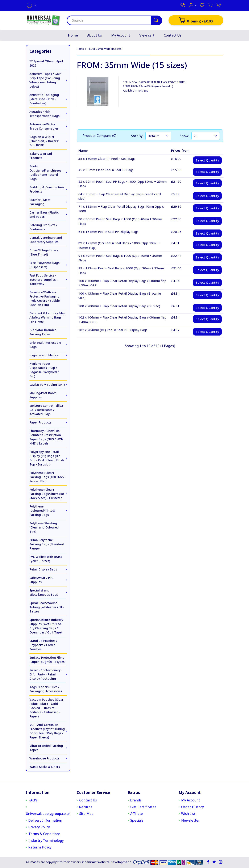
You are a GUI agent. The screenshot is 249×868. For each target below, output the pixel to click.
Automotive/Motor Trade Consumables (44, 126)
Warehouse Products (44, 758)
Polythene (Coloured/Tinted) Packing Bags (42, 511)
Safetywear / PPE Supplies (41, 580)
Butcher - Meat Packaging (40, 202)
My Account (121, 35)
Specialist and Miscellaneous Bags (44, 592)
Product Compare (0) (99, 136)
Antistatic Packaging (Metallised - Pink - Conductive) (44, 99)
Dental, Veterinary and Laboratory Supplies (46, 240)
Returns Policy (40, 847)
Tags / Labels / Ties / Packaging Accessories (46, 689)
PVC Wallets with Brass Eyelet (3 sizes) (46, 559)
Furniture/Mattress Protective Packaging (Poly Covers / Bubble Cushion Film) (45, 298)
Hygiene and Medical (44, 355)
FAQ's (33, 800)
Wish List (188, 814)
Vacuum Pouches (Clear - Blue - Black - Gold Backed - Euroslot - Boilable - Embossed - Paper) (46, 708)
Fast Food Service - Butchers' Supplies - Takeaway (43, 280)
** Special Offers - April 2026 (46, 63)
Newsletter (190, 820)
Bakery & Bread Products (41, 156)
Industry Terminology (46, 840)
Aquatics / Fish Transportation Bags (44, 114)
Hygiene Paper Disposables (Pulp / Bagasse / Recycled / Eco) (44, 370)
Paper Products (40, 422)
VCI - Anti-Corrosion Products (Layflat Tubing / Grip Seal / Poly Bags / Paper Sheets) (47, 731)
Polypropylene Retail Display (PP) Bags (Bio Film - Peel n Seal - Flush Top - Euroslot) (47, 458)
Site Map (86, 814)
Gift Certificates (143, 807)
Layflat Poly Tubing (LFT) (47, 385)
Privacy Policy (39, 827)
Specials (137, 820)
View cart (147, 35)
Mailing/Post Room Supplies (43, 395)
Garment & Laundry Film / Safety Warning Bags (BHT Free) (47, 317)
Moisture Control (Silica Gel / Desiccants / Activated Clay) (46, 410)
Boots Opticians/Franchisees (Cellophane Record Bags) (45, 172)
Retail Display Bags (43, 569)
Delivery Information (45, 820)
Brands (136, 800)
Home (73, 35)
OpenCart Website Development (107, 862)
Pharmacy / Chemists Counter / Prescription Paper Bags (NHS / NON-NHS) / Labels (47, 437)
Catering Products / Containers (43, 227)
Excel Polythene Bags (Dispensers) (44, 265)
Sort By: (137, 136)
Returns (86, 807)
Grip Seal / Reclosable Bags (45, 345)
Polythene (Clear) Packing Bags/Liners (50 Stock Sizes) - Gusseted (47, 494)
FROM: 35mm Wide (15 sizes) (105, 49)
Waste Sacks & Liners (45, 767)
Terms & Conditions (44, 834)
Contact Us (173, 35)
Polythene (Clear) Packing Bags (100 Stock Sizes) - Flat (47, 477)
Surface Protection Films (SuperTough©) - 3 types (47, 660)
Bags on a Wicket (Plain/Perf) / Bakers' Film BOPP (44, 141)
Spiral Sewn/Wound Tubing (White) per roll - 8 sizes (47, 607)
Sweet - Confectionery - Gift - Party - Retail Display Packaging (46, 674)
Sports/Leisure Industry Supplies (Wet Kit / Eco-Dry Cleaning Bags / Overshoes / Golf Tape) (46, 626)
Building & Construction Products (47, 189)
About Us (95, 35)
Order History (192, 807)
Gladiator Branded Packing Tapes (43, 332)
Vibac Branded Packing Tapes (46, 748)
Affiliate (137, 814)
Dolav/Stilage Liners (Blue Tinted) (44, 252)
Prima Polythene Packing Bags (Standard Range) (47, 544)
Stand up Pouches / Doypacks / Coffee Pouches (43, 645)
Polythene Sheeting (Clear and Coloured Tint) (44, 527)
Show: (184, 136)
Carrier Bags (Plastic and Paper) (44, 214)
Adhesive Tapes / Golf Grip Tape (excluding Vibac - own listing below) (45, 80)
